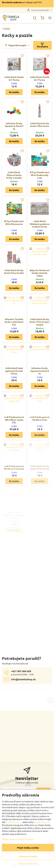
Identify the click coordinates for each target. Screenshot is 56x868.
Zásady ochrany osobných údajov (18, 839)
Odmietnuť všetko (28, 856)
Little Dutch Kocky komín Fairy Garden (14, 272)
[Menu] (50, 18)
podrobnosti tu (15, 822)
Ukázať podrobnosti (28, 863)
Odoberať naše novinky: (27, 782)
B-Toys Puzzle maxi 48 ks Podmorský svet (40, 175)
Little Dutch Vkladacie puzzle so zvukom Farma (40, 224)
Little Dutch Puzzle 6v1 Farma (40, 78)
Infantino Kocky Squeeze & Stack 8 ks (14, 126)
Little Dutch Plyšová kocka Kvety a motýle (14, 175)
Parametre (43, 45)
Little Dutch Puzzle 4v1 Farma (14, 78)
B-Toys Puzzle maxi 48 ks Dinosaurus (14, 222)
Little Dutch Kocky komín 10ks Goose (40, 125)
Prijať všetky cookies (28, 848)
